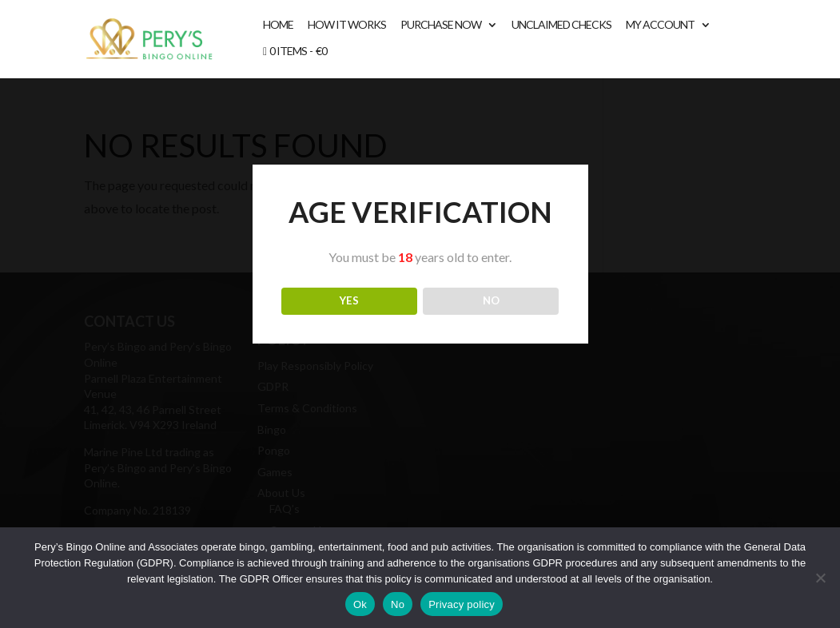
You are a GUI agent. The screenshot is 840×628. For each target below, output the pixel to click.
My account (660, 25)
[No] (820, 578)
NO (491, 300)
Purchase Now (441, 25)
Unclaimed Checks (561, 25)
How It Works (347, 25)
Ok (360, 604)
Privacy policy (462, 604)
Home (278, 25)
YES (349, 300)
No (398, 604)
